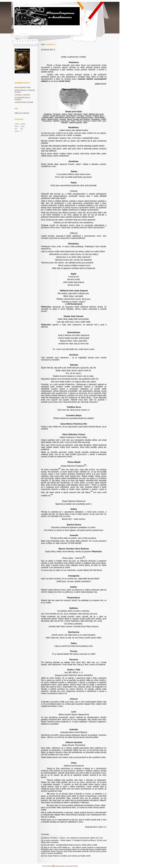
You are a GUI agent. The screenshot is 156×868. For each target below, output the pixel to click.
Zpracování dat (70, 866)
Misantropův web (23, 87)
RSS (76, 866)
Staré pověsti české (24, 102)
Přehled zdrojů (22, 113)
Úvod (43, 44)
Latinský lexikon (22, 95)
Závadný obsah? (60, 866)
